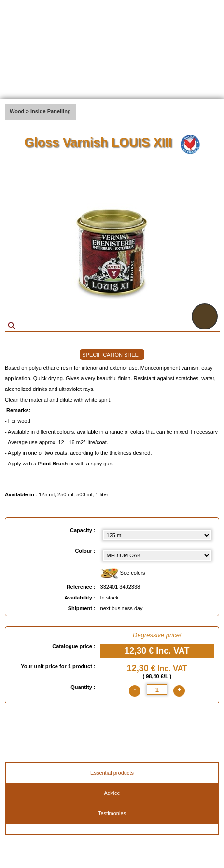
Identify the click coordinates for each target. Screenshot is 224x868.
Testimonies (112, 813)
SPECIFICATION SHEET (112, 355)
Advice (112, 793)
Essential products (112, 773)
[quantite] (157, 689)
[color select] (157, 555)
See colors (123, 574)
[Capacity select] (157, 535)
